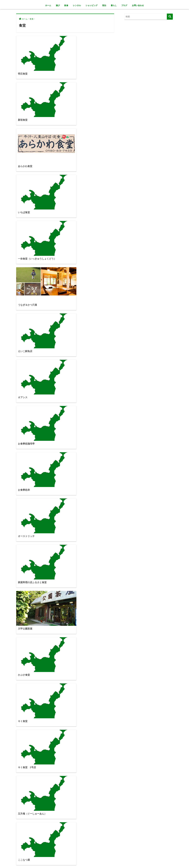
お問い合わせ (138, 5)
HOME (94, 857)
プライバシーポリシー (94, 862)
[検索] (170, 17)
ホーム (48, 5)
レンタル (77, 5)
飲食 (66, 5)
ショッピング (92, 5)
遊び (58, 5)
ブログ (124, 5)
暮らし (114, 5)
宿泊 (104, 5)
